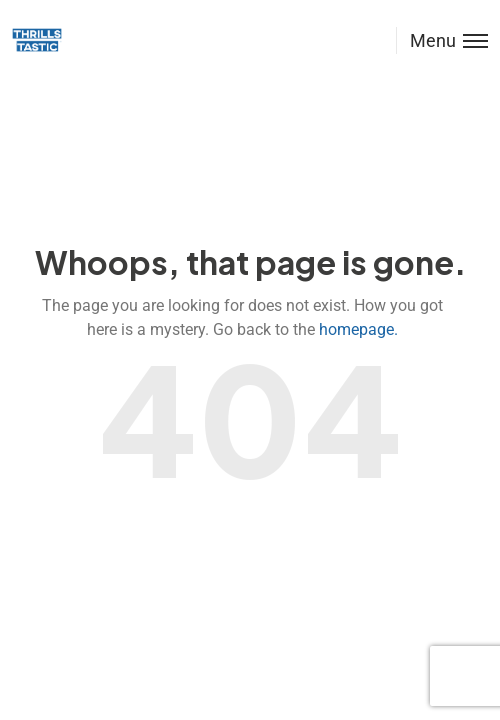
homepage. (358, 329)
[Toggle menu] (442, 40)
